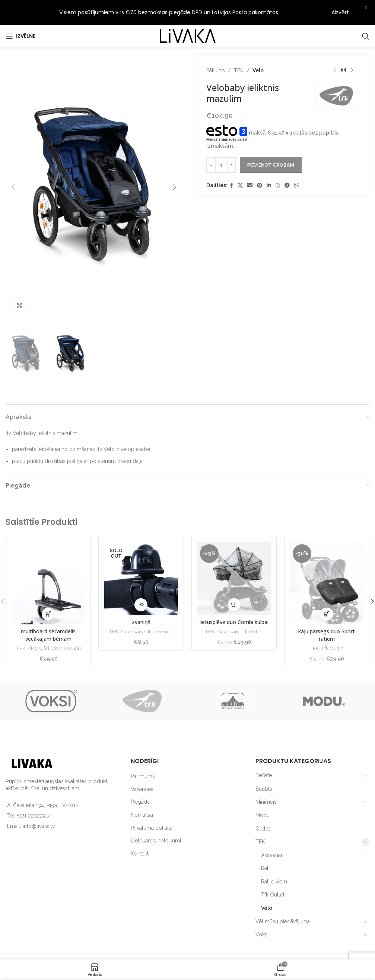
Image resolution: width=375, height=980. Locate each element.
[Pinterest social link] (260, 165)
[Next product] (352, 50)
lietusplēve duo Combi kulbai (234, 601)
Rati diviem (274, 861)
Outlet (263, 808)
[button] (13, 166)
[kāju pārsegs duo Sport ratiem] (327, 562)
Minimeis (266, 781)
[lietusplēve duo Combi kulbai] (234, 557)
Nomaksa (142, 794)
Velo (258, 50)
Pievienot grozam (271, 144)
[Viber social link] (297, 165)
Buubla (264, 768)
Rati (265, 848)
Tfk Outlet (252, 611)
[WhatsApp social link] (278, 165)
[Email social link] (250, 165)
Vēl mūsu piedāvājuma (283, 901)
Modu (263, 794)
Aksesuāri (38, 627)
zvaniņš (141, 601)
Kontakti (140, 833)
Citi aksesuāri (66, 627)
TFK (239, 50)
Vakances (142, 768)
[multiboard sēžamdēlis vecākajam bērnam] (48, 562)
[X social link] (240, 165)
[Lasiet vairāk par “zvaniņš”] (141, 584)
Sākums (216, 50)
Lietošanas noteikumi (156, 820)
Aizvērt (340, 12)
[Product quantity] (221, 144)
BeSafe (264, 754)
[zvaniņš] (141, 557)
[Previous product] (334, 50)
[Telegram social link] (287, 165)
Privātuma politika (152, 807)
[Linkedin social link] (269, 165)
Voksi (262, 914)
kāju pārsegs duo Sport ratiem (327, 615)
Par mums (143, 755)
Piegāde (140, 781)
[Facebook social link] (231, 165)
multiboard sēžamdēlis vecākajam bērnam (48, 615)
